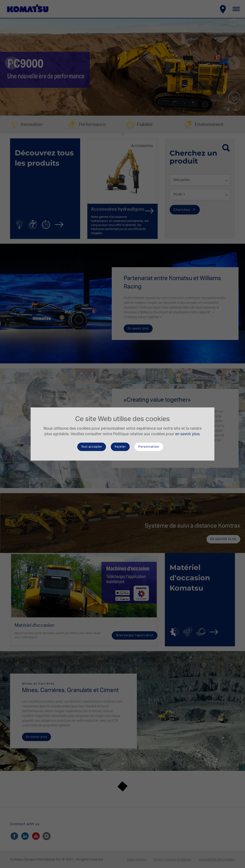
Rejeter (120, 447)
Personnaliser (149, 447)
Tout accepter (92, 447)
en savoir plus (187, 434)
